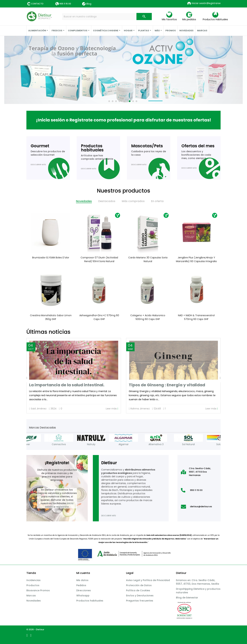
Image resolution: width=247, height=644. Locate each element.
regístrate (62, 507)
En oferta (157, 201)
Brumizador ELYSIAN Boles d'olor (51, 258)
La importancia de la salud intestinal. (67, 385)
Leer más (112, 409)
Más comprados (133, 201)
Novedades (84, 201)
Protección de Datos (139, 585)
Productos (33, 585)
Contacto (37, 4)
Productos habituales (90, 601)
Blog (87, 4)
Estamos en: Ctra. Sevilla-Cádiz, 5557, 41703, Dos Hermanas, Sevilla (198, 582)
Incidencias (33, 580)
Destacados (107, 201)
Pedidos (81, 585)
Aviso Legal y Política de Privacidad (148, 580)
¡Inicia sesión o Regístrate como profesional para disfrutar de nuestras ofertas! (124, 120)
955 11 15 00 (65, 4)
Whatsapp (83, 596)
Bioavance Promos (38, 590)
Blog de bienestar (187, 598)
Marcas (31, 596)
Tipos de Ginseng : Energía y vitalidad (167, 385)
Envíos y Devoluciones (140, 596)
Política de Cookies (138, 590)
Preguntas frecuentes (140, 601)
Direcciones (84, 590)
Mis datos (82, 580)
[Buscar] (107, 17)
